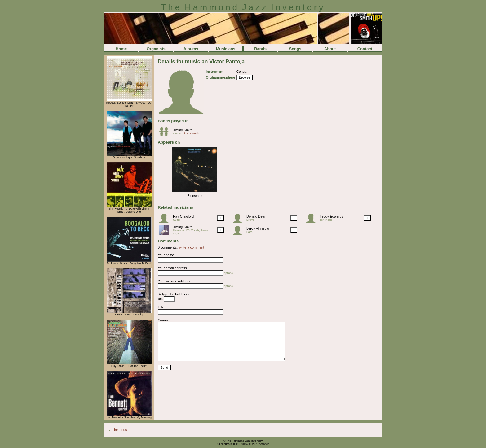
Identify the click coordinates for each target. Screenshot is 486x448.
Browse (245, 77)
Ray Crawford (183, 216)
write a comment (192, 247)
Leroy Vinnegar (258, 228)
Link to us (119, 430)
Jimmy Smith (183, 130)
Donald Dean (256, 216)
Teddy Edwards (331, 216)
